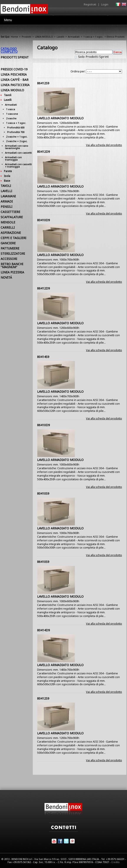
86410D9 (44, 425)
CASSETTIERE (10, 212)
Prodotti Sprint (15, 57)
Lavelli (60, 37)
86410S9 (43, 562)
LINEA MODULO (44, 37)
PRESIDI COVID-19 (14, 69)
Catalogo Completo (9, 50)
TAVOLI (6, 186)
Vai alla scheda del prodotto (104, 145)
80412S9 (43, 698)
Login (105, 4)
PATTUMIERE (10, 248)
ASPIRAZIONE (11, 233)
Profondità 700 (16, 132)
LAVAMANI (8, 196)
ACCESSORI (9, 259)
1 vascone (12, 114)
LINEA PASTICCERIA (15, 85)
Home (14, 37)
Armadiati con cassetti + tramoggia (18, 165)
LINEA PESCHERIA (14, 74)
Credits (115, 862)
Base (7, 181)
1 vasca (11, 109)
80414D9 (44, 630)
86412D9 (44, 288)
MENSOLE (8, 222)
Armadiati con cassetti (18, 153)
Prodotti (26, 37)
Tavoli (8, 95)
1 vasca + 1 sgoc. (93, 37)
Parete (8, 171)
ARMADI (7, 201)
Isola (7, 176)
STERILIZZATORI (13, 254)
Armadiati (74, 37)
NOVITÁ (6, 277)
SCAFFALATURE (12, 217)
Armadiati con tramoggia (13, 158)
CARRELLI (8, 227)
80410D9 (44, 220)
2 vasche (11, 118)
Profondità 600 (16, 127)
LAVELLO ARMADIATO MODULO (60, 118)
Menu (8, 20)
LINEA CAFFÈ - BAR (15, 80)
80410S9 (43, 493)
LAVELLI (6, 191)
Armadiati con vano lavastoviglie (17, 147)
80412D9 (44, 152)
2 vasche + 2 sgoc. (17, 141)
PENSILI (7, 207)
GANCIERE (8, 243)
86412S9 (43, 83)
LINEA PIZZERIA (12, 272)
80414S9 (43, 357)
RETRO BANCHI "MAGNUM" (12, 265)
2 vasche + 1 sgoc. (17, 137)
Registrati (90, 4)
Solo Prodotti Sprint (93, 57)
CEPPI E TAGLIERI (13, 238)
